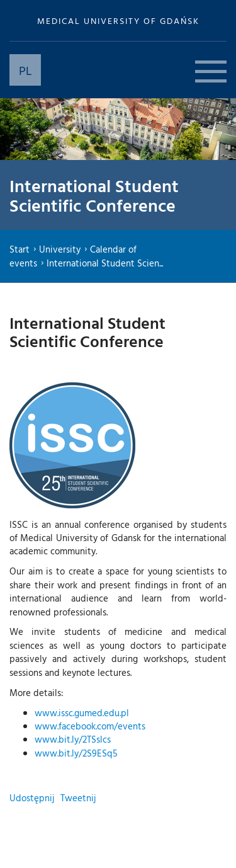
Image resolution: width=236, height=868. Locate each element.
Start (20, 249)
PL (25, 70)
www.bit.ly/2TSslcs (73, 739)
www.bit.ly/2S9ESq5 (76, 753)
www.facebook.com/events (90, 726)
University (60, 249)
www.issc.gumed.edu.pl (82, 713)
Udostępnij (32, 798)
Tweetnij (78, 798)
